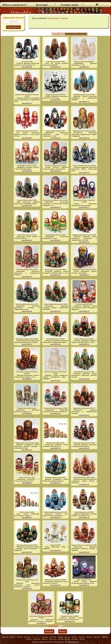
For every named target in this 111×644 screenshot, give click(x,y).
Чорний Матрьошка (24, 200)
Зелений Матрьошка (82, 372)
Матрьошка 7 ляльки (58, 18)
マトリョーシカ (37, 637)
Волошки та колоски (53, 580)
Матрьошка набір (53, 443)
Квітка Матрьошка (82, 339)
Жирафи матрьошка (81, 95)
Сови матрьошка (53, 62)
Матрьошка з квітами (53, 270)
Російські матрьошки (53, 166)
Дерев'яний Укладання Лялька (27, 95)
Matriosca (61, 639)
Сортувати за (58, 34)
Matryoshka (5, 637)
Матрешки (45, 637)
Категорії (42, 5)
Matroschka (27, 637)
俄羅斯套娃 (105, 637)
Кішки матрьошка (53, 131)
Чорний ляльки (67, 616)
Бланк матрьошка (81, 62)
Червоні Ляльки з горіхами (82, 545)
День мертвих (82, 580)
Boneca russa (53, 639)
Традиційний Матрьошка (82, 235)
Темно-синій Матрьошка (82, 166)
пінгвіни (25, 62)
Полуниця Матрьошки (25, 270)
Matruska (67, 639)
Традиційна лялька (24, 166)
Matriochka (20, 637)
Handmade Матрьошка (24, 339)
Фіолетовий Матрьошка (24, 304)
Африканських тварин (81, 131)
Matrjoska (29, 639)
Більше (49, 631)
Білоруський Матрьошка (53, 408)
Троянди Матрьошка (24, 545)
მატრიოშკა (37, 639)
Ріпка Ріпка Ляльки (25, 235)
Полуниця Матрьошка (82, 443)
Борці (53, 545)
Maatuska (60, 637)
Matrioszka (89, 637)
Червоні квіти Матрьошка (25, 443)
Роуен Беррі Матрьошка (53, 304)
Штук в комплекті (14, 5)
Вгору (63, 631)
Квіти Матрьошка (53, 339)
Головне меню (69, 5)
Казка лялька (25, 512)
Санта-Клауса (81, 304)
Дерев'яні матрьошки (82, 408)
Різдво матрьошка (24, 408)
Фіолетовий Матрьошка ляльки (41, 616)
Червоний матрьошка (24, 131)
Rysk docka (53, 637)
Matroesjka (82, 637)
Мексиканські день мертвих (84, 200)
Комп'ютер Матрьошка (53, 512)
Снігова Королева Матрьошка (27, 580)
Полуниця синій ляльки (81, 270)
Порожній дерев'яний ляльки (55, 372)
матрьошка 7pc (25, 478)
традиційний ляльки (53, 235)
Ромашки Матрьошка (53, 478)
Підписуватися (14, 27)
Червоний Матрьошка (82, 478)
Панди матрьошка (53, 95)
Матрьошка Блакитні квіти (53, 200)
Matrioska (13, 637)
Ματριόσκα (45, 639)
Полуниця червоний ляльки (27, 372)
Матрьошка (97, 637)
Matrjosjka (67, 637)
